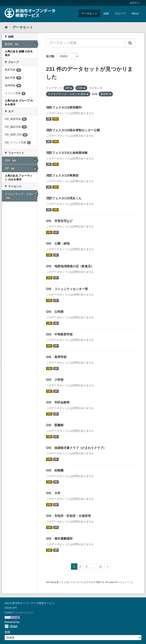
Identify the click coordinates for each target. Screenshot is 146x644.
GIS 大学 (53, 493)
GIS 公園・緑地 (58, 243)
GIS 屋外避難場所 (59, 539)
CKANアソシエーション (19, 613)
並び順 (50, 56)
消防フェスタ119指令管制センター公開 (73, 130)
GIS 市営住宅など (59, 221)
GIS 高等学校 (56, 357)
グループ (120, 13)
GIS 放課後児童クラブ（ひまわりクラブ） (76, 448)
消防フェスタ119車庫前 (62, 175)
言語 (7, 632)
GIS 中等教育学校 (59, 334)
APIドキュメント (123, 582)
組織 (106, 13)
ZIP (49, 119)
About (135, 13)
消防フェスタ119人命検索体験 (67, 153)
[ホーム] (6, 27)
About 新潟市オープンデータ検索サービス (30, 603)
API (107, 582)
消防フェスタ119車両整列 (64, 107)
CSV (56, 119)
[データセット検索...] (86, 43)
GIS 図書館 (55, 425)
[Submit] (130, 43)
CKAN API (11, 608)
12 (101, 567)
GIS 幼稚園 (55, 470)
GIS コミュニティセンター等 (67, 289)
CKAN (11, 626)
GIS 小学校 (55, 380)
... (93, 567)
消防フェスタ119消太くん (64, 198)
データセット (89, 13)
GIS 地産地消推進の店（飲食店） (70, 266)
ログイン (135, 3)
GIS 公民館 (55, 312)
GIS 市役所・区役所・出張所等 (68, 516)
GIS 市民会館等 (58, 402)
